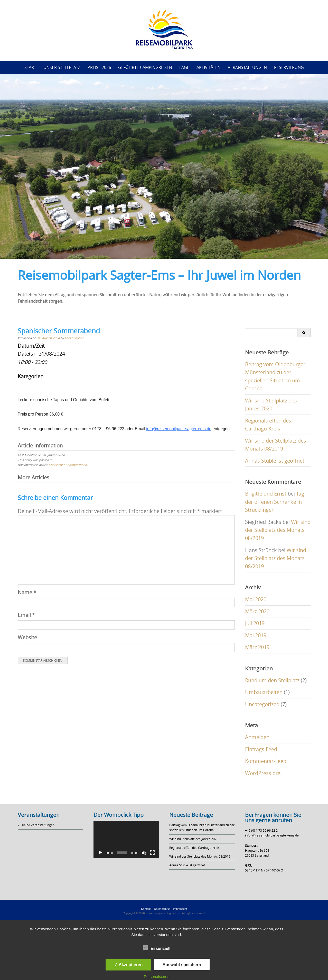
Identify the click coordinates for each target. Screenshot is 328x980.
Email (26, 615)
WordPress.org (263, 773)
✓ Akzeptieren (128, 965)
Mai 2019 (256, 635)
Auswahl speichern (182, 965)
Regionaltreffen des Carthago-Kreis (194, 848)
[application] (126, 839)
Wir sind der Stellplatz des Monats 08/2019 (278, 530)
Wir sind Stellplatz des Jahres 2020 (194, 839)
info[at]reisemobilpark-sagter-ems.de (272, 835)
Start (30, 67)
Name (27, 592)
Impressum (180, 909)
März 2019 (257, 647)
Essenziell (157, 948)
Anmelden (257, 737)
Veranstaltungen (247, 67)
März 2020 (257, 611)
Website (27, 637)
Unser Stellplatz (62, 67)
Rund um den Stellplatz (272, 680)
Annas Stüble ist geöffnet (275, 461)
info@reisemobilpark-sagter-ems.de (179, 429)
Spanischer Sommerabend (68, 465)
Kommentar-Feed (266, 761)
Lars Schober (74, 338)
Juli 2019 (255, 623)
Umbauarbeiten (264, 692)
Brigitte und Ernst (266, 494)
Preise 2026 (99, 67)
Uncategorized (262, 704)
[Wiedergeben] (100, 853)
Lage (184, 67)
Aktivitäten (209, 67)
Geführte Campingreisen (145, 67)
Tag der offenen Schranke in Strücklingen (275, 502)
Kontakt (146, 909)
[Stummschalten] (144, 853)
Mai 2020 (256, 599)
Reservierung (289, 67)
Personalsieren (157, 977)
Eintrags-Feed (261, 749)
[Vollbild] (152, 853)
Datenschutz (162, 909)
